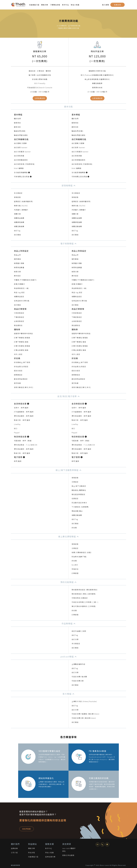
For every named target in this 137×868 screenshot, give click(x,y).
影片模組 (67, 694)
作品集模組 (67, 623)
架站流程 (31, 853)
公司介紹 (14, 853)
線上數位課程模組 (67, 536)
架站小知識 (75, 5)
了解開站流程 (55, 5)
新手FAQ (66, 5)
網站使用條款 (16, 865)
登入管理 (106, 5)
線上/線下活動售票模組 (67, 470)
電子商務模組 (67, 243)
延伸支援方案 (50, 857)
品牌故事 (14, 848)
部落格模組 (67, 185)
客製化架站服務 (68, 855)
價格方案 (45, 5)
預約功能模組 (67, 582)
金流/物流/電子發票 (67, 396)
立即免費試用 (40, 98)
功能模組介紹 (34, 5)
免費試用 (117, 5)
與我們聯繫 (27, 829)
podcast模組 (67, 657)
